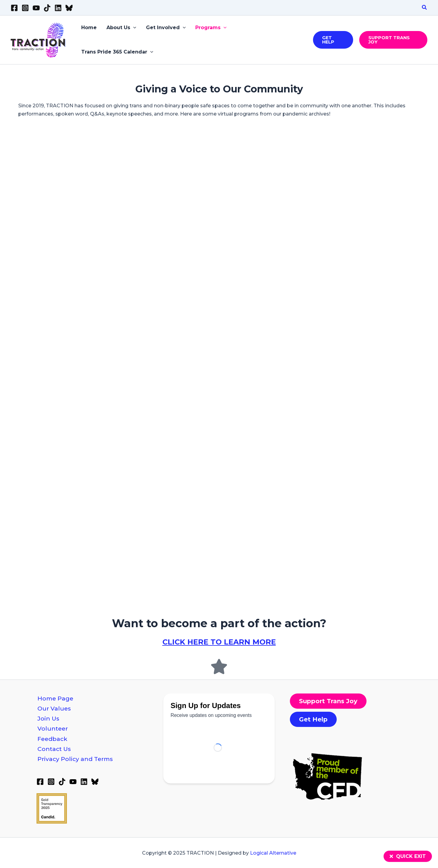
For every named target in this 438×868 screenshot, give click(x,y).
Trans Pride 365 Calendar (117, 52)
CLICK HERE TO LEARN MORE (219, 642)
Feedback (52, 739)
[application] (133, 28)
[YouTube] (36, 8)
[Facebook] (14, 8)
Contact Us (54, 749)
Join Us (48, 718)
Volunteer (53, 728)
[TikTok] (47, 8)
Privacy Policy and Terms (75, 759)
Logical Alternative (273, 853)
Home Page (55, 698)
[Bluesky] (69, 8)
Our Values (54, 708)
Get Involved (166, 28)
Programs (211, 28)
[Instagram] (25, 8)
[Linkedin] (58, 8)
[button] (425, 8)
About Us (121, 28)
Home (89, 28)
